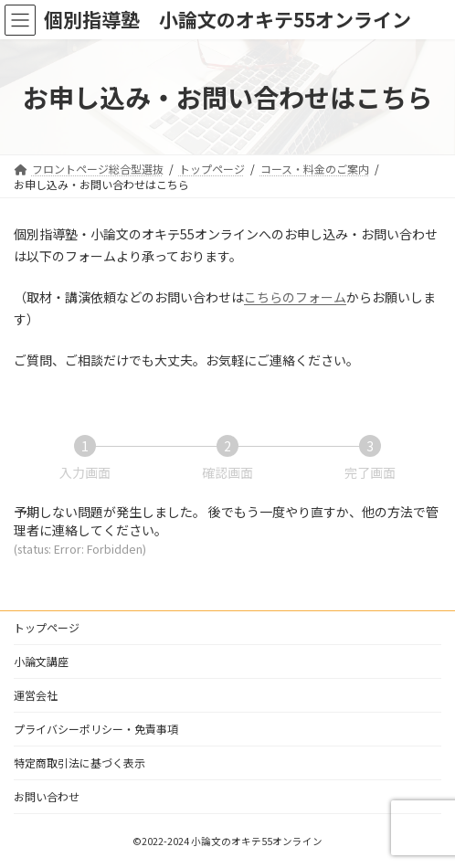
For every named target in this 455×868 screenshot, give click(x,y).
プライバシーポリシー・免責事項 (96, 729)
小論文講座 (41, 661)
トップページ (47, 627)
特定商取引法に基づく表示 (79, 762)
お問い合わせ (47, 796)
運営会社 (36, 695)
